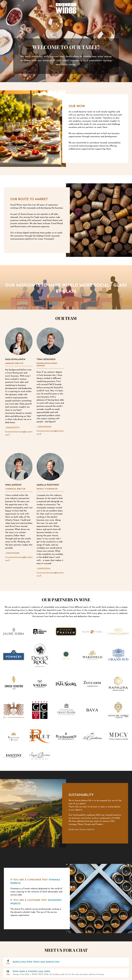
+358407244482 (12, 553)
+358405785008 (44, 427)
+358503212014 (43, 569)
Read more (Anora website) (82, 830)
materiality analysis (90, 818)
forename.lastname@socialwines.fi (19, 433)
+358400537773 (12, 428)
